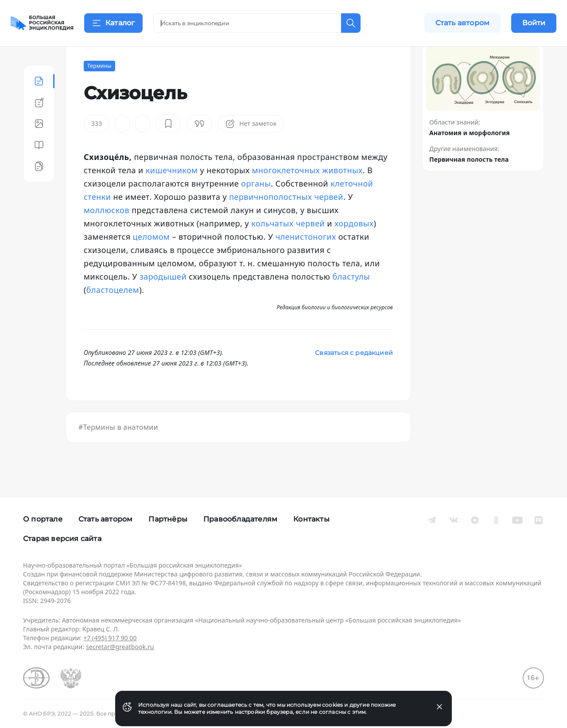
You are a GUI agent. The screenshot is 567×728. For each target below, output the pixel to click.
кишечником (172, 192)
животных (342, 192)
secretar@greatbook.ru (120, 647)
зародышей (163, 299)
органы (256, 206)
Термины (99, 88)
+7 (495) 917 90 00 (110, 638)
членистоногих (306, 259)
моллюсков (107, 232)
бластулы (351, 299)
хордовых (354, 245)
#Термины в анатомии (118, 449)
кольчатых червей (288, 245)
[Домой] (42, 23)
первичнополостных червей (286, 219)
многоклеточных (286, 192)
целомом (151, 259)
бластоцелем (113, 312)
